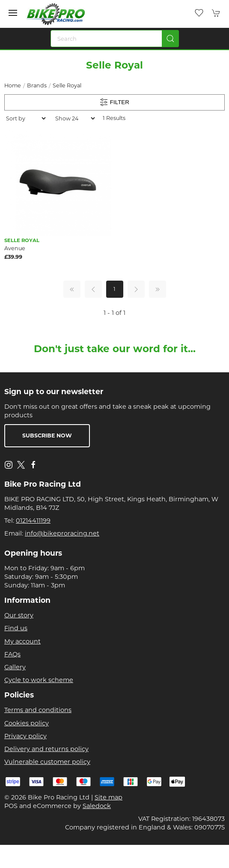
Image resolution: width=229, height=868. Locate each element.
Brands (37, 85)
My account (22, 641)
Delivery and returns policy (46, 749)
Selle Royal (67, 85)
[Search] (115, 39)
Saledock (97, 806)
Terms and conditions (38, 710)
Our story (19, 615)
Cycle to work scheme (39, 680)
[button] (13, 13)
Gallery (15, 667)
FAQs (12, 654)
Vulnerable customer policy (47, 762)
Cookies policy (27, 723)
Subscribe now (47, 435)
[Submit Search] (170, 39)
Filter (114, 102)
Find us (16, 628)
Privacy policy (25, 736)
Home (13, 85)
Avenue (15, 248)
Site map (109, 797)
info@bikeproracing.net (62, 533)
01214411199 (33, 521)
